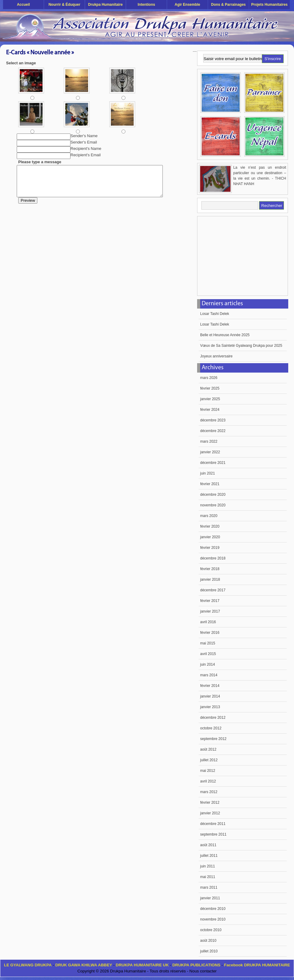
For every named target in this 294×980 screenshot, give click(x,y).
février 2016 (210, 633)
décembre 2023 (213, 420)
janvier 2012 (210, 813)
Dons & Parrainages (228, 5)
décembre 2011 (213, 824)
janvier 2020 (210, 537)
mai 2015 (208, 643)
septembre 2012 (213, 739)
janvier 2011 (210, 898)
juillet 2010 (209, 951)
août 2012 (208, 749)
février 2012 (210, 803)
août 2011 (208, 845)
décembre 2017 (213, 590)
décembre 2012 (213, 718)
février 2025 (210, 388)
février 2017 (210, 601)
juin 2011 (208, 866)
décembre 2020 (213, 495)
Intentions (146, 5)
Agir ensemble (187, 5)
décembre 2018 (213, 558)
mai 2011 (208, 877)
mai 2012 (208, 771)
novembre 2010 (213, 919)
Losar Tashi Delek (215, 314)
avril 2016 (208, 622)
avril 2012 (208, 781)
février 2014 (210, 686)
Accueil (24, 5)
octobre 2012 (211, 728)
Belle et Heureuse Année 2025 (225, 335)
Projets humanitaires (269, 5)
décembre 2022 (213, 431)
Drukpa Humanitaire (105, 5)
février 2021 (210, 484)
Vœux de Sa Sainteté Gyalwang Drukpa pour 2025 (241, 346)
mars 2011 (209, 887)
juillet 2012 (209, 760)
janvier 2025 (210, 399)
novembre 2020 (213, 505)
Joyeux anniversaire (216, 356)
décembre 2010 (213, 909)
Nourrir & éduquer (65, 5)
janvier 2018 (210, 580)
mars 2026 (209, 378)
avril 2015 (208, 654)
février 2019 (210, 548)
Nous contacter (203, 971)
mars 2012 (209, 792)
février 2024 (210, 410)
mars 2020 (209, 516)
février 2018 (210, 569)
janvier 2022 (210, 452)
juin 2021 (208, 473)
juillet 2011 (209, 856)
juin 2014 (208, 664)
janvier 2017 (210, 611)
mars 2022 (209, 441)
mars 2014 (209, 675)
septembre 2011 (213, 834)
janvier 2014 (210, 696)
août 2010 (208, 941)
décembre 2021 (213, 463)
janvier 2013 (210, 707)
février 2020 (210, 526)
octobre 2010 (211, 930)
